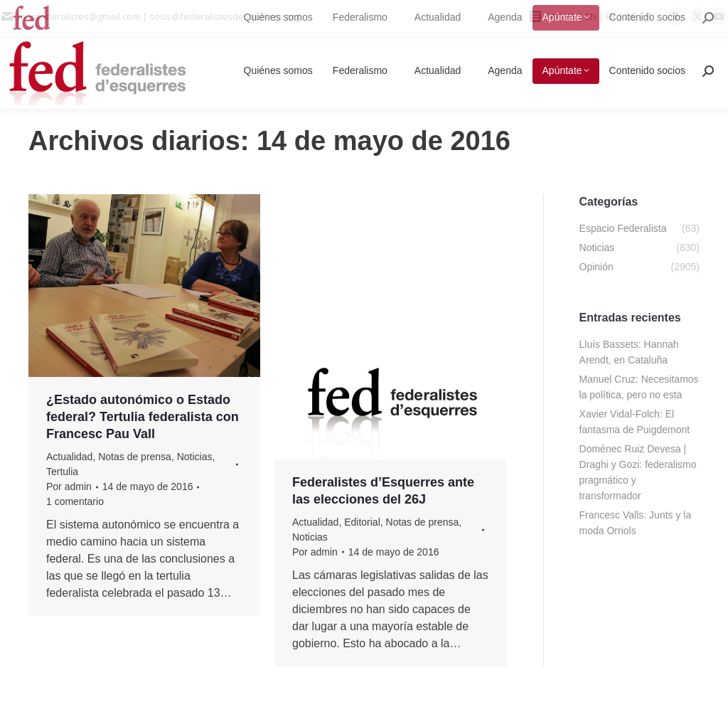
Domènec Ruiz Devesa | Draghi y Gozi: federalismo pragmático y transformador (638, 472)
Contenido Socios (331, 274)
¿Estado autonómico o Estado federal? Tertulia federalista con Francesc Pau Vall (143, 417)
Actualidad (69, 457)
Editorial (362, 522)
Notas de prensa (135, 457)
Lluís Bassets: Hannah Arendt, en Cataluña (629, 352)
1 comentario (75, 501)
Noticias (195, 457)
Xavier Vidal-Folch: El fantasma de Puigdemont (635, 422)
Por (69, 486)
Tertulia (62, 472)
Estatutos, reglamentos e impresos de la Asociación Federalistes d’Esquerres (373, 234)
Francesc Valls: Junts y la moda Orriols (636, 523)
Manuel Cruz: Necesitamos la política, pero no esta (639, 387)
